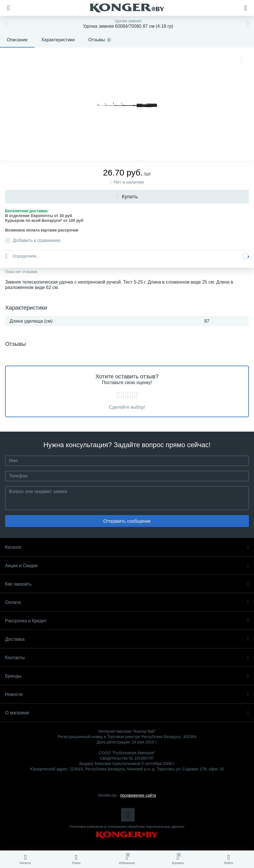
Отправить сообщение (127, 521)
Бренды (127, 676)
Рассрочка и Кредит (127, 621)
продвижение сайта (138, 795)
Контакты (127, 658)
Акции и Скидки (127, 566)
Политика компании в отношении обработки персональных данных (127, 827)
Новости (127, 694)
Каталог (127, 547)
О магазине (127, 713)
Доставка (127, 639)
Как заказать (127, 584)
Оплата (127, 602)
